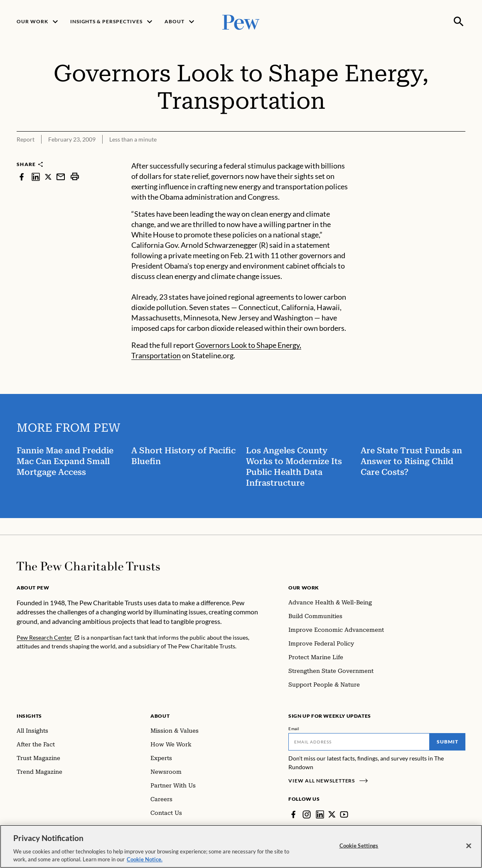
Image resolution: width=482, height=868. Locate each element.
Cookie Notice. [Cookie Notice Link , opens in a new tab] (145, 859)
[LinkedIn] (320, 814)
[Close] (469, 846)
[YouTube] (344, 814)
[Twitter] (332, 814)
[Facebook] (293, 814)
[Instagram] (307, 814)
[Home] (88, 566)
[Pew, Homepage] (241, 21)
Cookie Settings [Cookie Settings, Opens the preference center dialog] (359, 846)
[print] (75, 177)
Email (294, 729)
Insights (29, 716)
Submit (448, 742)
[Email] (359, 742)
